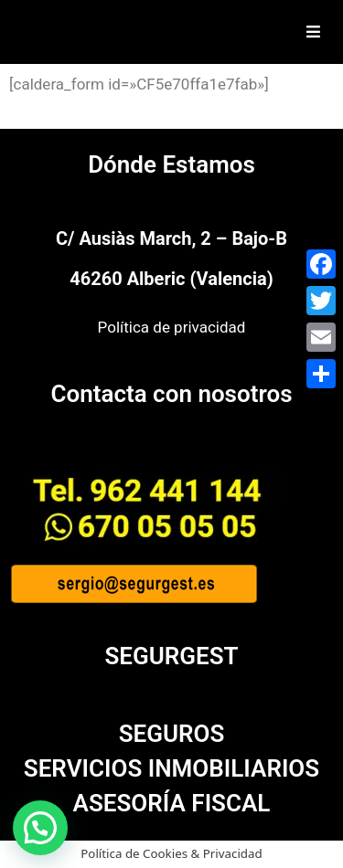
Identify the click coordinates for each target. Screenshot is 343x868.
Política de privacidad (172, 327)
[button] (40, 828)
